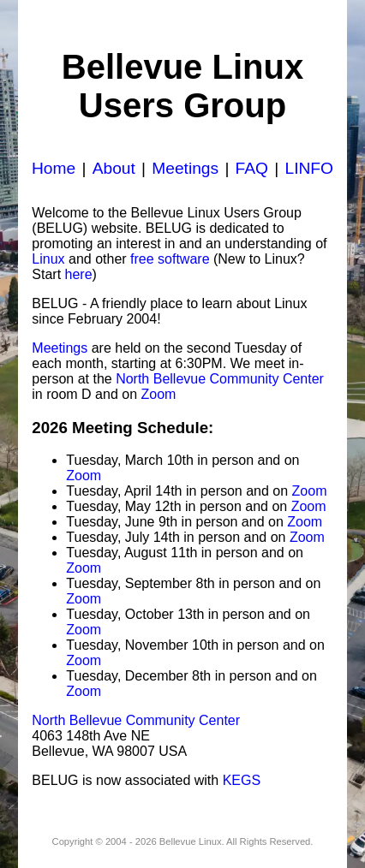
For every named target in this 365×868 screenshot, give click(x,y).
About (114, 168)
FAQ (252, 168)
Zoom (158, 394)
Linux (48, 259)
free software (170, 259)
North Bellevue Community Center (220, 379)
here (79, 274)
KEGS (242, 780)
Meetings (185, 168)
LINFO (309, 168)
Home (54, 168)
